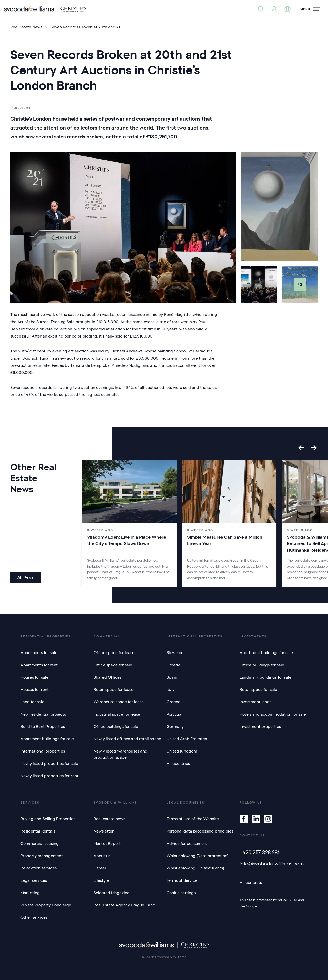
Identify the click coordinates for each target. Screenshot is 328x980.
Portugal (175, 714)
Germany (175, 727)
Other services (34, 917)
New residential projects (43, 714)
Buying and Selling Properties (48, 819)
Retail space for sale (258, 690)
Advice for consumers (187, 844)
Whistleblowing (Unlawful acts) (195, 868)
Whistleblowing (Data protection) (197, 856)
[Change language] (288, 9)
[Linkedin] (256, 819)
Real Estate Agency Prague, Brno (124, 905)
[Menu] (310, 9)
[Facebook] (244, 819)
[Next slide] (314, 448)
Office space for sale (113, 665)
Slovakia (174, 653)
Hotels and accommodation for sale (273, 714)
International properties (43, 751)
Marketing (30, 893)
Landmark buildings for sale (265, 677)
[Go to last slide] (301, 448)
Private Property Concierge (46, 905)
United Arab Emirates (187, 739)
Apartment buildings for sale (47, 739)
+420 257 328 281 (259, 852)
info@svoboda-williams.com (272, 864)
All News (25, 577)
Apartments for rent (39, 665)
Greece (173, 702)
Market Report (107, 844)
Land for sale (32, 702)
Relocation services (39, 868)
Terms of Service (182, 880)
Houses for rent (35, 690)
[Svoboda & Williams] (45, 9)
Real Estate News (26, 27)
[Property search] (261, 9)
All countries (178, 764)
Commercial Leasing (40, 844)
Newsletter (104, 831)
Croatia (173, 665)
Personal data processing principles (200, 831)
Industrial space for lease (117, 714)
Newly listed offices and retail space (127, 739)
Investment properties (260, 727)
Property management (42, 856)
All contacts (251, 883)
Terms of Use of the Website (193, 819)
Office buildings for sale (116, 727)
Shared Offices (107, 677)
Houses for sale (34, 677)
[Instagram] (268, 819)
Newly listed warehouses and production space (120, 754)
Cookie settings (181, 893)
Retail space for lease (114, 690)
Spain (172, 677)
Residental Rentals (38, 831)
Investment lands (255, 702)
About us (102, 856)
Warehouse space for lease (119, 702)
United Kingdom (182, 751)
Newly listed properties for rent (49, 776)
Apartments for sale (39, 653)
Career (100, 868)
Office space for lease (114, 653)
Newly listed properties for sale (49, 764)
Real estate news (109, 819)
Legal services (34, 880)
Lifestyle (101, 880)
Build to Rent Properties (43, 727)
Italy (171, 690)
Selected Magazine (111, 893)
